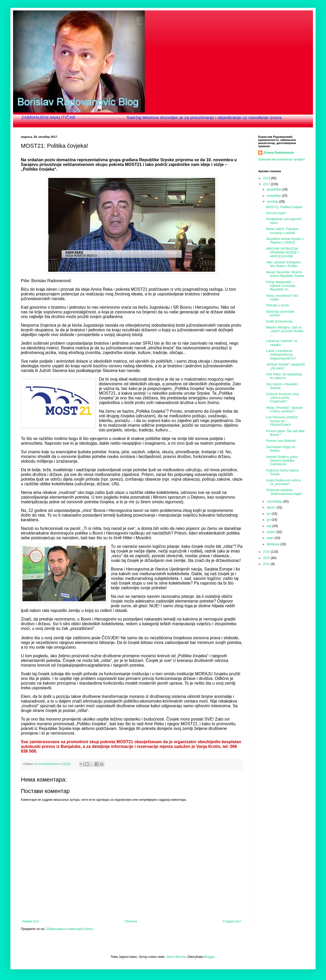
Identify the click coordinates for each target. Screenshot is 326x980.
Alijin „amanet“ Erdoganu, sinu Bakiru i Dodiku (284, 264)
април (272, 532)
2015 (267, 558)
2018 (267, 178)
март (271, 538)
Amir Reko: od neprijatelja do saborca (284, 376)
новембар (274, 196)
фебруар (274, 544)
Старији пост (232, 921)
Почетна (131, 921)
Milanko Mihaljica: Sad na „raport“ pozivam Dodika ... (285, 331)
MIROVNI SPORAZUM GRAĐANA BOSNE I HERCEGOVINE (282, 253)
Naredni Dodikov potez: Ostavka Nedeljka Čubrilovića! (282, 461)
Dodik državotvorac (279, 321)
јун (269, 520)
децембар (274, 189)
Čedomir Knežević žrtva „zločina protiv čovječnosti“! (283, 398)
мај (270, 526)
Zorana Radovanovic (279, 153)
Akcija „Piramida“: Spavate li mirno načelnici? (284, 410)
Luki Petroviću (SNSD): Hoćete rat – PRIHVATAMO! (282, 421)
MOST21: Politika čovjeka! (284, 207)
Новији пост (31, 921)
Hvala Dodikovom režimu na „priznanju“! (283, 482)
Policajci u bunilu (278, 305)
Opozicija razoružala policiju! (280, 313)
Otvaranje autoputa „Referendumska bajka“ (284, 492)
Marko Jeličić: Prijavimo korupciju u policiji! (282, 231)
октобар (273, 202)
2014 (267, 564)
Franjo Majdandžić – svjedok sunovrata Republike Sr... (281, 286)
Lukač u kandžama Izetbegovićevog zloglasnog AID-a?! (281, 355)
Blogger (210, 957)
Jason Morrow (176, 957)
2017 (267, 184)
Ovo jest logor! (276, 213)
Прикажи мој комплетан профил (282, 159)
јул (269, 514)
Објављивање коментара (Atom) (70, 929)
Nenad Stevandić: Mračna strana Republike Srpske (285, 274)
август (272, 507)
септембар (275, 501)
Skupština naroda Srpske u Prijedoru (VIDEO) (285, 241)
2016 (267, 552)
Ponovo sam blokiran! (281, 441)
